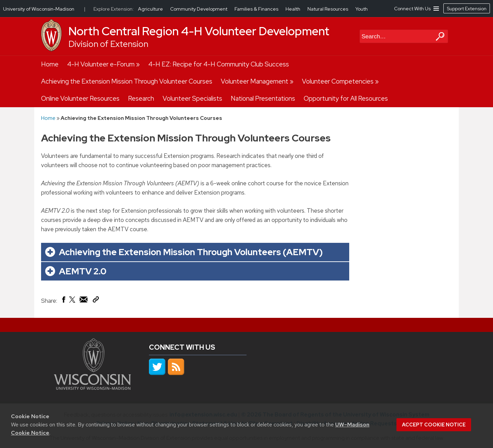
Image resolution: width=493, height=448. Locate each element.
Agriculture (151, 9)
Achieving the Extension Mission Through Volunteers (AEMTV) (191, 252)
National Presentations (263, 98)
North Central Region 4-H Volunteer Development (199, 31)
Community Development (199, 9)
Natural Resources (328, 9)
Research (141, 98)
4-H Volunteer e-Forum (101, 64)
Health (293, 9)
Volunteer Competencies (338, 81)
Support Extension (467, 9)
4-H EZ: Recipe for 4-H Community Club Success (219, 64)
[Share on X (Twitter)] (73, 302)
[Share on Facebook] (63, 301)
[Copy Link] (96, 301)
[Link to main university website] (92, 388)
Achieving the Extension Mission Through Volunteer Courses (127, 81)
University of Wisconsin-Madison (39, 9)
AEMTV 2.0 (83, 271)
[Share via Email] (84, 301)
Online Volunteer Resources (80, 98)
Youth (362, 9)
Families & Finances (257, 9)
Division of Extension (108, 44)
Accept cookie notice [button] (434, 425)
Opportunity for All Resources (346, 98)
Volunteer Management (255, 81)
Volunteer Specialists (192, 98)
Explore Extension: (114, 9)
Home (50, 64)
